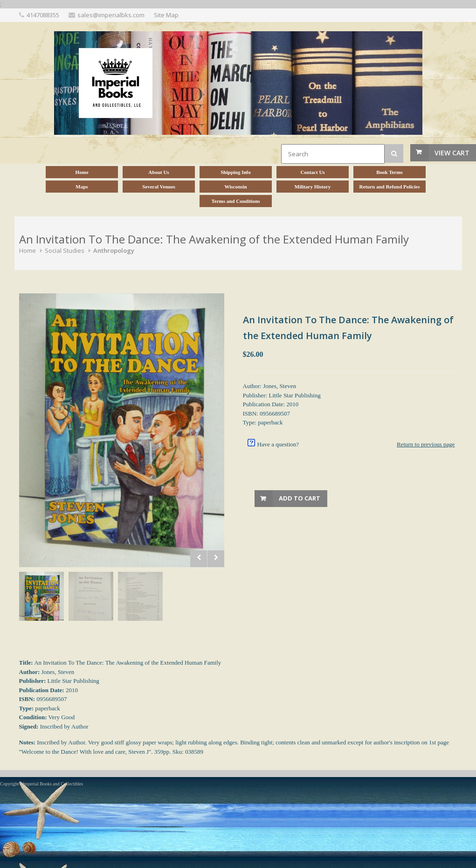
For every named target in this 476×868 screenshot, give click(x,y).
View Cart (452, 153)
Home (28, 250)
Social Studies (65, 250)
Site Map (166, 15)
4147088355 (43, 15)
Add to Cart (300, 498)
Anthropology (114, 250)
